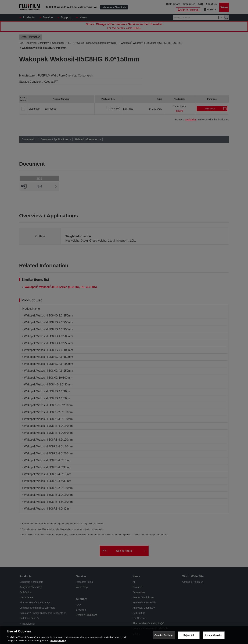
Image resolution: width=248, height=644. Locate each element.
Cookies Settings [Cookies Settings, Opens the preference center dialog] (164, 635)
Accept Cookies (214, 635)
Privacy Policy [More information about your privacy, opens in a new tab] (58, 641)
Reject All (189, 635)
